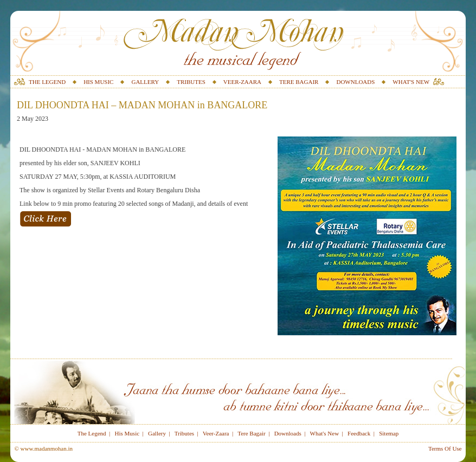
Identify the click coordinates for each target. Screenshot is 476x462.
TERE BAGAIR (299, 82)
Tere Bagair (251, 433)
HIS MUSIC (98, 82)
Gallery (157, 433)
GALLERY (145, 82)
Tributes (184, 433)
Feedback (359, 433)
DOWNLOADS (355, 82)
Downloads (288, 433)
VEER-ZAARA (242, 82)
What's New (325, 433)
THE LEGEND (47, 82)
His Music (127, 433)
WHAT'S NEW (411, 82)
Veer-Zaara (216, 433)
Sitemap (389, 433)
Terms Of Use (445, 448)
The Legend (92, 433)
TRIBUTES (191, 82)
